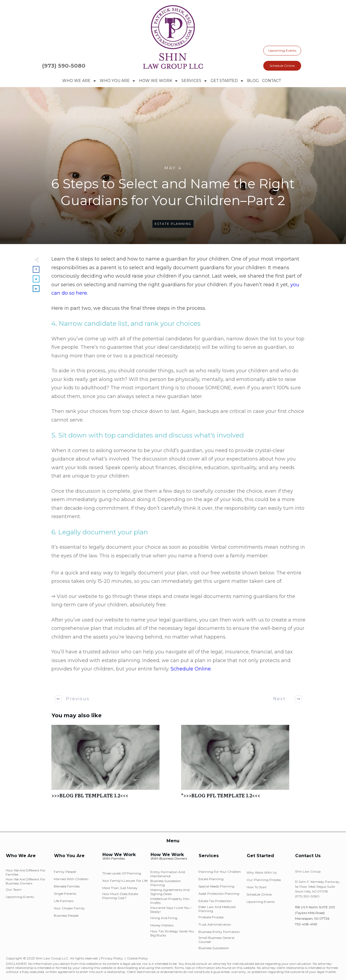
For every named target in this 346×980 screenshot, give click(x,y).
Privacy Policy (112, 958)
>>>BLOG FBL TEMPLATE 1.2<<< (114, 764)
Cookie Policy (137, 958)
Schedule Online (191, 669)
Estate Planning (173, 224)
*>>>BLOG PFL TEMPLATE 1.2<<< (243, 764)
